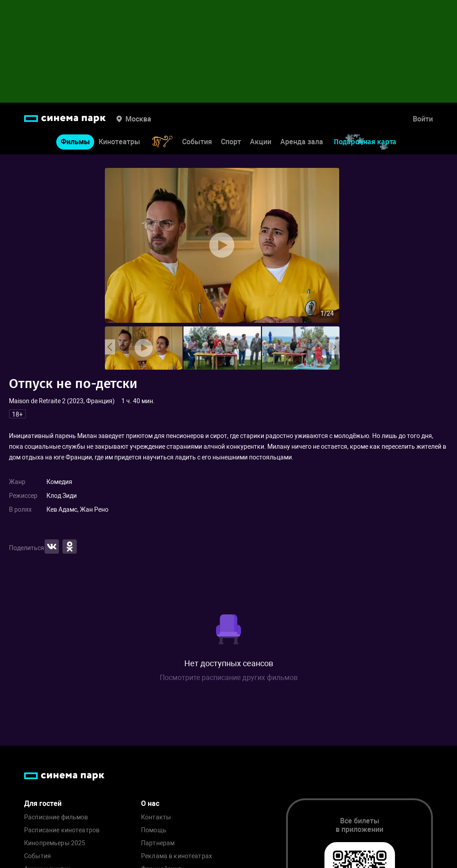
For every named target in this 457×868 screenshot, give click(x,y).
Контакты (156, 817)
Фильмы (75, 142)
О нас (150, 803)
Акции (261, 142)
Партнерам (158, 843)
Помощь (154, 830)
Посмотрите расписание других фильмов (229, 678)
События (197, 142)
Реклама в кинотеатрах (177, 856)
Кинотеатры (119, 142)
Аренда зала (302, 142)
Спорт (231, 142)
